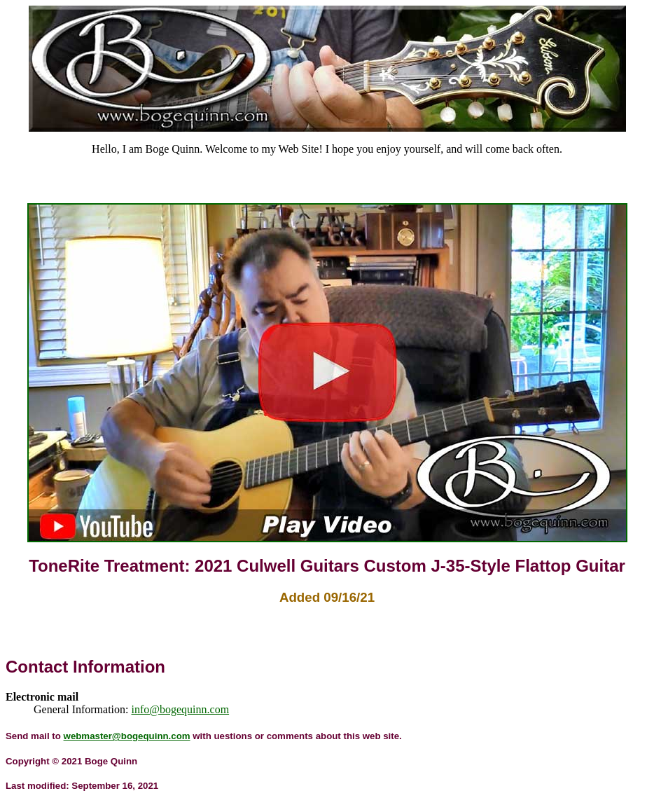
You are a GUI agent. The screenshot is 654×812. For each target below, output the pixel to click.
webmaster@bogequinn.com (127, 736)
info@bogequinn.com (181, 709)
